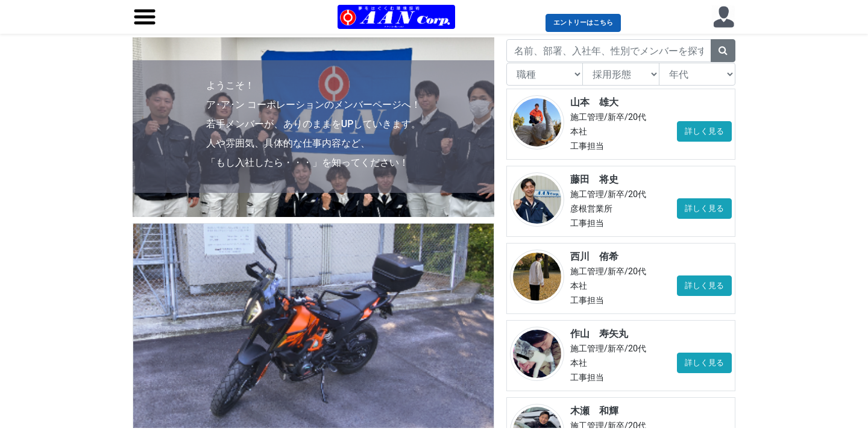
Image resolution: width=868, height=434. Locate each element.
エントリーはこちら (583, 23)
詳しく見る (704, 131)
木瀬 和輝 (594, 411)
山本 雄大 (594, 102)
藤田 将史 (594, 179)
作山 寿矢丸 (599, 334)
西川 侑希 (594, 256)
